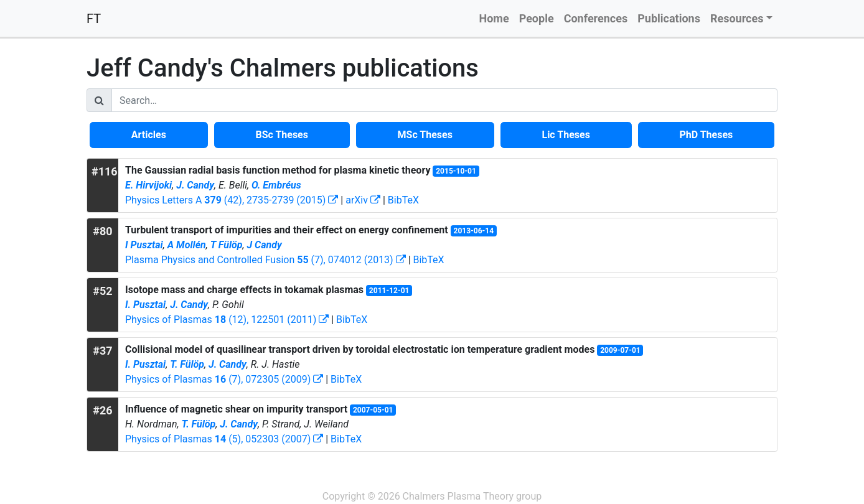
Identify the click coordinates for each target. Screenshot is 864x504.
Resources (737, 18)
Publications (669, 18)
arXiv (363, 200)
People (537, 18)
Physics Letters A (232, 200)
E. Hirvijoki (148, 185)
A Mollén (187, 245)
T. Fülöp (187, 364)
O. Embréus (276, 185)
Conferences (596, 18)
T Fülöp (227, 245)
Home (494, 18)
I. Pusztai (145, 305)
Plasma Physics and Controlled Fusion (265, 260)
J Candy (264, 245)
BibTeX (403, 200)
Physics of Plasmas (227, 320)
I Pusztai (144, 245)
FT (94, 19)
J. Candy (195, 185)
